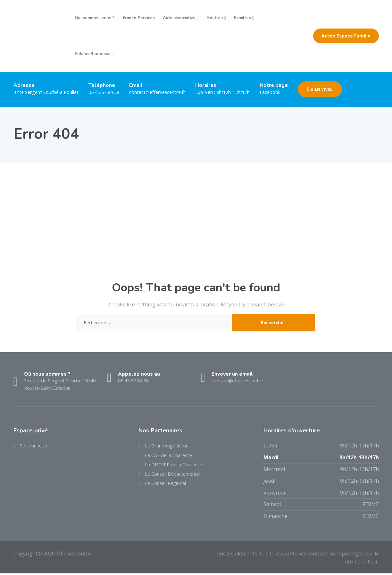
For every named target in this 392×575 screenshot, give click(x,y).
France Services (139, 18)
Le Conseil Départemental (176, 478)
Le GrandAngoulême (170, 447)
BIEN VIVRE (346, 89)
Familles (242, 18)
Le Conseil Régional (168, 488)
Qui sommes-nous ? (95, 18)
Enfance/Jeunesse (93, 54)
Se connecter (35, 447)
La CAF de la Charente (171, 457)
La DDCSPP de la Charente (177, 467)
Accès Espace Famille (346, 36)
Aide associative (179, 18)
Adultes (215, 18)
